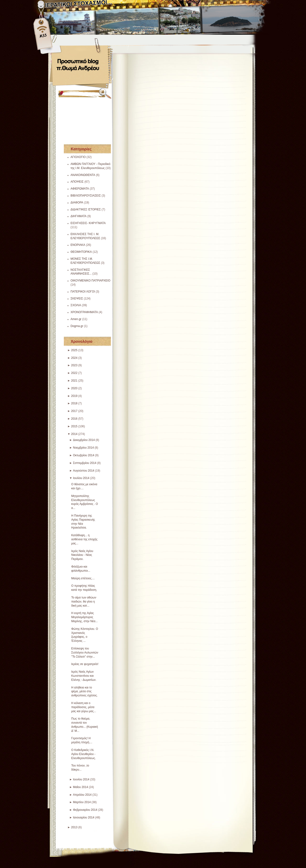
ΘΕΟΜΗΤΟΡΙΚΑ (81, 252)
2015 (74, 426)
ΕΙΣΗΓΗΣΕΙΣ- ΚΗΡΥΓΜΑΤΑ (88, 223)
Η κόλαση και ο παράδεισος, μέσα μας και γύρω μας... (84, 707)
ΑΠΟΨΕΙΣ (77, 182)
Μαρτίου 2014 (82, 802)
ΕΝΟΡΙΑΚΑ (78, 245)
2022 (74, 373)
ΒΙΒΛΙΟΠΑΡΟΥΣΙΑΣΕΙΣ (86, 196)
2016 (74, 419)
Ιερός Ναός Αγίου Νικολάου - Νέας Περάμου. (82, 555)
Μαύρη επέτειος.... (83, 578)
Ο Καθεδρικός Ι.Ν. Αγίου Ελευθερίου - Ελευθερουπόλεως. (84, 754)
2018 (74, 403)
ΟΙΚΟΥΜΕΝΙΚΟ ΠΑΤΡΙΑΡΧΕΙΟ (90, 281)
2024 (74, 358)
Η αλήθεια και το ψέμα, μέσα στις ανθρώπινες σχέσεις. (85, 692)
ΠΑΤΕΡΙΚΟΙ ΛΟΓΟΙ (83, 292)
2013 (74, 827)
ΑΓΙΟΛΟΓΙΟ (78, 157)
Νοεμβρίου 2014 (83, 448)
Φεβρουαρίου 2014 (85, 810)
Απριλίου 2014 (82, 795)
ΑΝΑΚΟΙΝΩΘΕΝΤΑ (83, 175)
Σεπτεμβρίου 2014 (85, 463)
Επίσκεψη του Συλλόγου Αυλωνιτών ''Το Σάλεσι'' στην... (85, 653)
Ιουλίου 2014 (81, 478)
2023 (74, 365)
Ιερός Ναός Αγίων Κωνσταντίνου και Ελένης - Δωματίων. (84, 676)
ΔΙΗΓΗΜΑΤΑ (79, 216)
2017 (74, 411)
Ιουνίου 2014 (81, 779)
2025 (74, 350)
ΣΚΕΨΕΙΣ (77, 299)
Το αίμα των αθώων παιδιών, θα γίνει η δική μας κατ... (84, 602)
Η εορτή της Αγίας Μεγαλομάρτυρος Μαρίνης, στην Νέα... (85, 617)
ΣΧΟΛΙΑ (76, 305)
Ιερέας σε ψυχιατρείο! (85, 664)
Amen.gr (76, 319)
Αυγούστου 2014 (84, 471)
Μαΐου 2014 (80, 787)
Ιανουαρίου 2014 (84, 817)
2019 (74, 396)
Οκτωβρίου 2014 (84, 455)
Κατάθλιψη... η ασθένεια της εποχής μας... (84, 539)
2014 (74, 434)
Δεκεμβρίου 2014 (84, 440)
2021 (74, 381)
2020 (74, 388)
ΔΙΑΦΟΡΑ (77, 203)
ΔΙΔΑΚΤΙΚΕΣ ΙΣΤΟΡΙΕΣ (86, 209)
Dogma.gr (77, 326)
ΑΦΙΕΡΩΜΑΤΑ (80, 189)
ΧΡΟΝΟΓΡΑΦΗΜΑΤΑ (84, 312)
